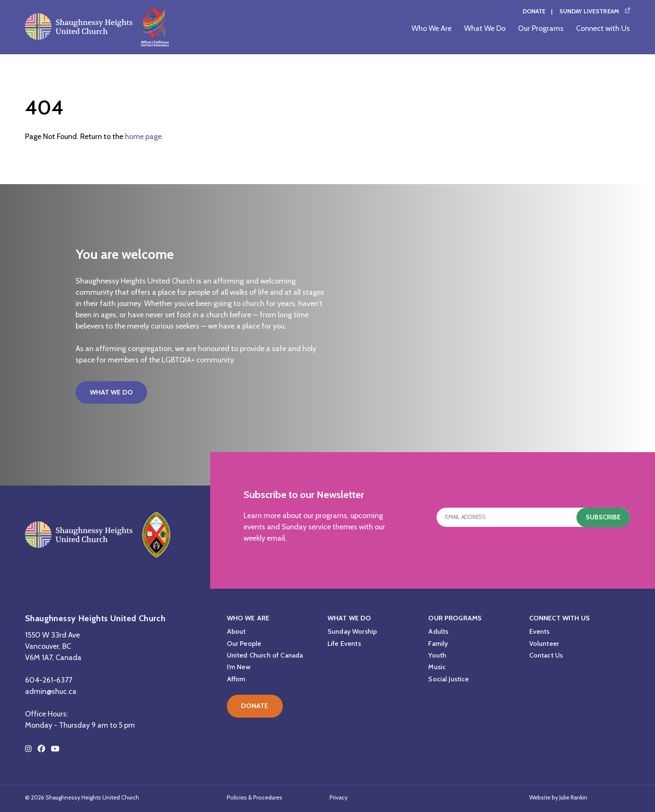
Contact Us (546, 655)
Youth (437, 655)
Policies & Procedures (255, 797)
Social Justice (448, 679)
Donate (534, 11)
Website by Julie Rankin (558, 797)
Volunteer (544, 644)
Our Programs (541, 28)
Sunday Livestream (589, 11)
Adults (438, 631)
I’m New (239, 667)
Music (437, 667)
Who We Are (432, 28)
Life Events (344, 644)
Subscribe (603, 517)
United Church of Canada (265, 655)
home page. (144, 137)
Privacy (339, 797)
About (236, 631)
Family (438, 644)
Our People (244, 644)
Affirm (236, 679)
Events (539, 631)
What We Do (485, 28)
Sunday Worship (352, 631)
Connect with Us (603, 28)
